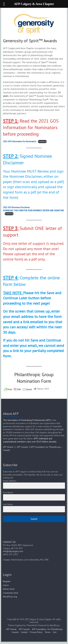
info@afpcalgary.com (13, 551)
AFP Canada (22, 447)
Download (42, 141)
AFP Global (8, 447)
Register (7, 581)
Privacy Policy (36, 632)
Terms (48, 632)
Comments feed (10, 593)
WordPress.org (10, 597)
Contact (24, 632)
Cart (55, 632)
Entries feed (9, 589)
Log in (6, 585)
